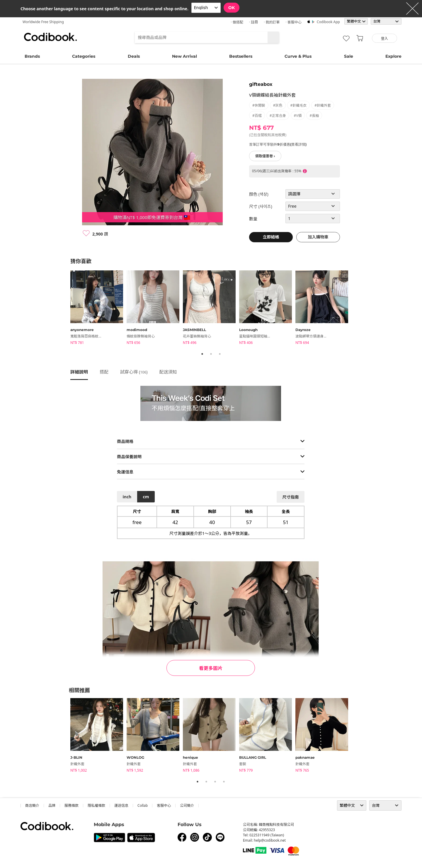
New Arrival (184, 56)
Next (356, 308)
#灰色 (278, 105)
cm (146, 497)
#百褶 (257, 116)
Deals (134, 56)
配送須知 (168, 372)
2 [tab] (211, 354)
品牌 (52, 805)
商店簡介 (32, 805)
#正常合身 (278, 116)
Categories (84, 56)
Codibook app (328, 22)
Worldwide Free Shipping (43, 22)
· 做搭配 (237, 22)
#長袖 (314, 116)
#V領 (298, 116)
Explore (393, 56)
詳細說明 (79, 372)
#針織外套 (323, 105)
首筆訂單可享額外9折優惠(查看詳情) (278, 144)
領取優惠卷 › (265, 156)
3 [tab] (220, 354)
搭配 (104, 372)
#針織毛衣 (299, 105)
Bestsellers (241, 56)
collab (143, 805)
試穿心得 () (134, 372)
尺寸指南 (290, 497)
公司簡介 (187, 805)
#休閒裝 (259, 105)
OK (232, 8)
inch (127, 497)
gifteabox (261, 84)
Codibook (50, 37)
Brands (32, 56)
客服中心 (164, 805)
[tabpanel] (98, 308)
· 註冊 (253, 22)
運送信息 (121, 805)
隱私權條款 (96, 805)
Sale (349, 56)
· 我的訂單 (272, 22)
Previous (66, 308)
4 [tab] (224, 782)
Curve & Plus (298, 56)
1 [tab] (202, 354)
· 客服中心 (293, 22)
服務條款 (72, 805)
